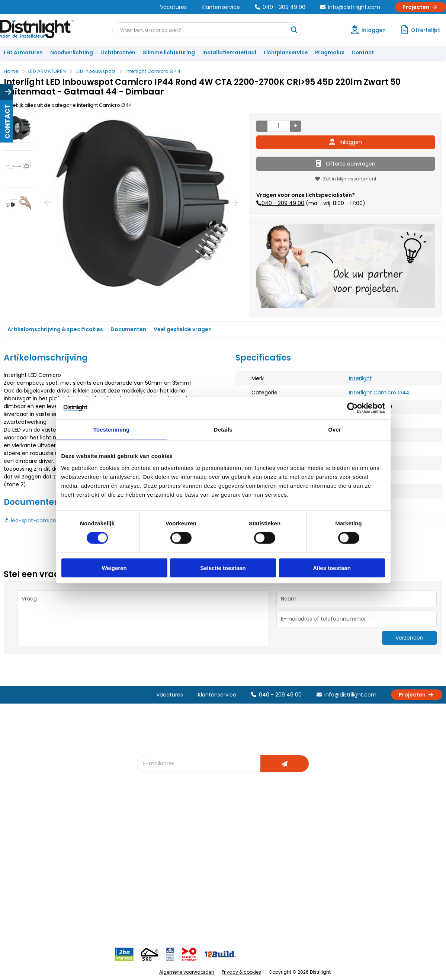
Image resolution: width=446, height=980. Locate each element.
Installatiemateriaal (229, 53)
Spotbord (153, 878)
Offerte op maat (161, 854)
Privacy (83, 891)
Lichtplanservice (286, 53)
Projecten (421, 7)
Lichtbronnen (118, 53)
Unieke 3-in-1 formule (100, 841)
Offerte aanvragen (346, 164)
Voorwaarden (92, 866)
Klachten (18, 841)
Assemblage (291, 829)
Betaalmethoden (28, 866)
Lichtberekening (228, 841)
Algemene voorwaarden (187, 972)
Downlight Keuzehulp (167, 891)
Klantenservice (221, 7)
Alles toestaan (332, 568)
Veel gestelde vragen (183, 329)
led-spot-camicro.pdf (39, 521)
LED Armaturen (23, 53)
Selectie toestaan (223, 568)
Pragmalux (330, 53)
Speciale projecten (232, 878)
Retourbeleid (23, 899)
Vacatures (173, 7)
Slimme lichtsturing (169, 53)
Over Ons (86, 829)
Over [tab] (335, 430)
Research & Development (306, 878)
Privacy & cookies (241, 972)
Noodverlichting (72, 53)
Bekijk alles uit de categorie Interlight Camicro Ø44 (68, 105)
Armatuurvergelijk (230, 866)
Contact (363, 53)
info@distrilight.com (350, 7)
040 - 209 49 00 (280, 7)
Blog (147, 829)
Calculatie (287, 841)
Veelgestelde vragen (100, 903)
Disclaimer (87, 878)
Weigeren (114, 568)
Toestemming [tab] (112, 430)
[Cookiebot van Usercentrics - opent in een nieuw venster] (352, 408)
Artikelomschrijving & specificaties (55, 329)
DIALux (149, 841)
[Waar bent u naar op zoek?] (294, 30)
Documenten (128, 329)
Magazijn (286, 854)
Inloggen (346, 142)
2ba (146, 903)
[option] (18, 128)
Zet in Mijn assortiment (346, 179)
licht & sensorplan (230, 854)
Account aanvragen (32, 829)
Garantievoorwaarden (35, 854)
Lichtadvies (222, 829)
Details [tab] (223, 430)
